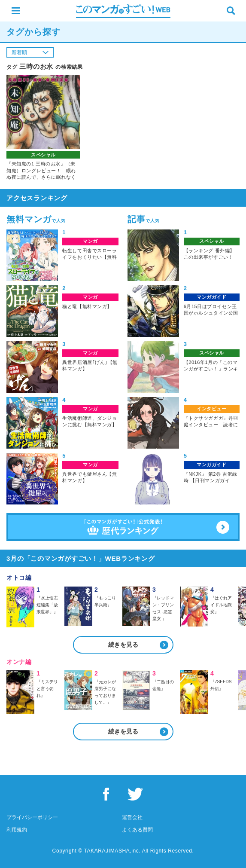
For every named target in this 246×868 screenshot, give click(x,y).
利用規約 (17, 830)
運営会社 (132, 817)
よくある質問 (137, 830)
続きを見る (123, 645)
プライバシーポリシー (32, 817)
